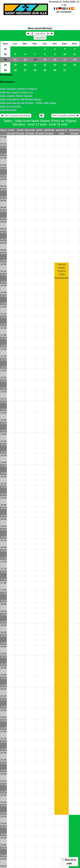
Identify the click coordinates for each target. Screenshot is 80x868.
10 (65, 54)
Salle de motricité (10, 107)
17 (65, 60)
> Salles (5, 78)
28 (35, 70)
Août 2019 (40, 34)
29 (45, 70)
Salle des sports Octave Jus (17, 92)
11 (75, 54)
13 (25, 60)
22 (45, 65)
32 (5, 54)
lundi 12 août (11, 132)
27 (25, 70)
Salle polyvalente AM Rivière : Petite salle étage (28, 103)
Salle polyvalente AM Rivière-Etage (21, 99)
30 (55, 70)
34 (5, 65)
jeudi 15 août (40, 132)
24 (65, 65)
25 (75, 65)
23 (55, 65)
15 (45, 60)
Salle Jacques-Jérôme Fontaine (19, 89)
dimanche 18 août (74, 132)
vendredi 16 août (49, 132)
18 (75, 60)
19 (15, 65)
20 (25, 65)
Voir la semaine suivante (66, 116)
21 (35, 65)
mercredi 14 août (30, 132)
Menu (40, 28)
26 (15, 70)
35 (5, 70)
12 (15, 60)
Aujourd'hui (40, 38)
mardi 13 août (20, 132)
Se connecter (64, 8)
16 (55, 60)
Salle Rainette (8, 110)
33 (5, 60)
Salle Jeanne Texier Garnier (16, 96)
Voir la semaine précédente (16, 116)
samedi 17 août (62, 132)
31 (5, 49)
